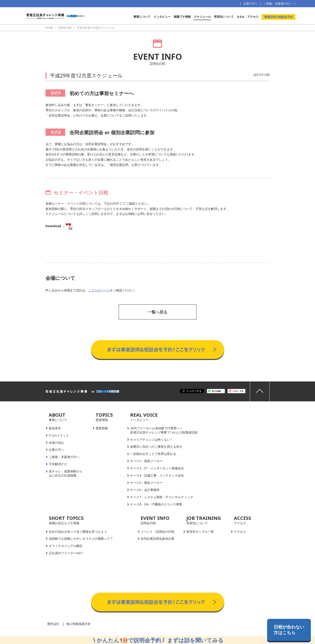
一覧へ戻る (157, 312)
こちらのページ (99, 290)
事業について (142, 17)
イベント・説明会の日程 (157, 532)
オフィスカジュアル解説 (66, 546)
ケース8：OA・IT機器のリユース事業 (156, 504)
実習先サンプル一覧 (200, 532)
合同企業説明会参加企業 (157, 539)
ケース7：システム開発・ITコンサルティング (162, 497)
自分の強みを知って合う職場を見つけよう (78, 532)
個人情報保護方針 (79, 624)
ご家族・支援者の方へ (278, 3)
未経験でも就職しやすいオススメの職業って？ (81, 539)
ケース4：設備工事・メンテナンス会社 (157, 475)
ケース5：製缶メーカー (146, 483)
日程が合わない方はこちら (289, 630)
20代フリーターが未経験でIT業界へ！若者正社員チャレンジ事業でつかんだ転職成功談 (164, 430)
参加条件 (55, 428)
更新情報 (102, 428)
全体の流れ (56, 443)
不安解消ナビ (58, 464)
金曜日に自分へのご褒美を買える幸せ (156, 447)
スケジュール (202, 17)
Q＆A (241, 17)
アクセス (253, 17)
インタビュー (162, 17)
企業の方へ (251, 3)
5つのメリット (59, 435)
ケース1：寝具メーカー (146, 461)
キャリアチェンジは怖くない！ (152, 440)
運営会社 (53, 624)
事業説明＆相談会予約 (278, 17)
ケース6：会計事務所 (145, 490)
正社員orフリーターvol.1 (66, 553)
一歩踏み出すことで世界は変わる (153, 454)
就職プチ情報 (182, 17)
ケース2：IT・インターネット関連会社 (157, 468)
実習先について (224, 17)
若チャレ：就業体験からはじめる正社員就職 (66, 473)
